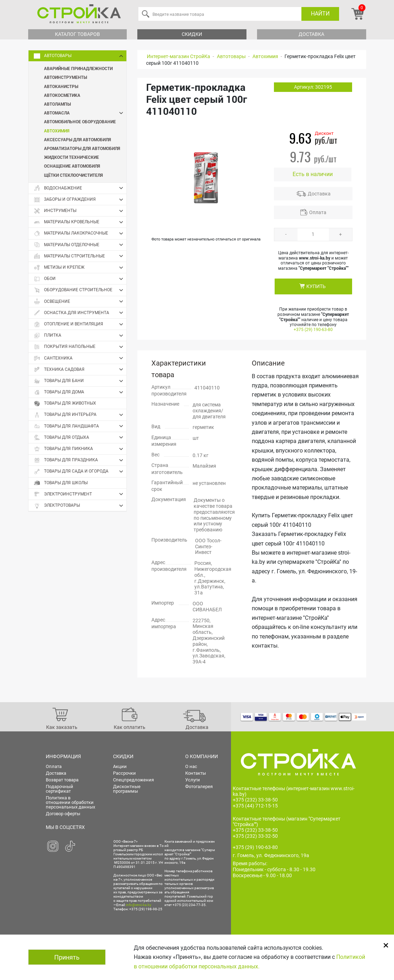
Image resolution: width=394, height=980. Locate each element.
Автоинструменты (65, 77)
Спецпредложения (133, 780)
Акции (120, 766)
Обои (80, 279)
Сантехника (80, 358)
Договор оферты (63, 814)
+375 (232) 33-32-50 (255, 836)
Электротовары (80, 506)
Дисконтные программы (127, 789)
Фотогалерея (199, 787)
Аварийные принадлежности (78, 68)
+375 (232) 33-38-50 (255, 800)
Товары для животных (65, 403)
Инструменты (80, 211)
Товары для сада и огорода (80, 472)
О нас (191, 766)
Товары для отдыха (80, 437)
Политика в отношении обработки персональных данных (70, 802)
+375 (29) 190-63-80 (313, 330)
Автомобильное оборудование (80, 121)
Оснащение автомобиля (72, 166)
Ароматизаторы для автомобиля (82, 148)
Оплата (318, 212)
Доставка (311, 34)
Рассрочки (124, 773)
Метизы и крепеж (80, 268)
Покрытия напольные (80, 347)
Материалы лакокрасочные (80, 233)
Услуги (193, 780)
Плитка (80, 336)
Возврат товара (62, 780)
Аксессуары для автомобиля (77, 139)
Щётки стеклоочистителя (73, 175)
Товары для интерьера (80, 415)
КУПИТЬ (316, 286)
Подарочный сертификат (60, 789)
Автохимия (57, 131)
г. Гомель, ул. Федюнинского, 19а (271, 855)
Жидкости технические (71, 157)
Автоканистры (61, 86)
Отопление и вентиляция (80, 324)
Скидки (192, 34)
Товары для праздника (80, 460)
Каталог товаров (77, 34)
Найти (320, 14)
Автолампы (57, 104)
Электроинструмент (80, 494)
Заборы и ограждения (80, 200)
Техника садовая (80, 369)
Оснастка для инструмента (80, 313)
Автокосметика (62, 95)
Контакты (196, 773)
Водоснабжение (80, 188)
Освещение (80, 301)
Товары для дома (80, 392)
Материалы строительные (80, 256)
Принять (67, 957)
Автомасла (85, 113)
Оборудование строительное (80, 290)
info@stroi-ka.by (139, 905)
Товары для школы (61, 483)
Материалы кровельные (80, 222)
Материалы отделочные (80, 245)
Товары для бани (80, 381)
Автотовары (80, 56)
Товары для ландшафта (80, 426)
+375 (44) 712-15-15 (255, 806)
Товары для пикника (80, 449)
